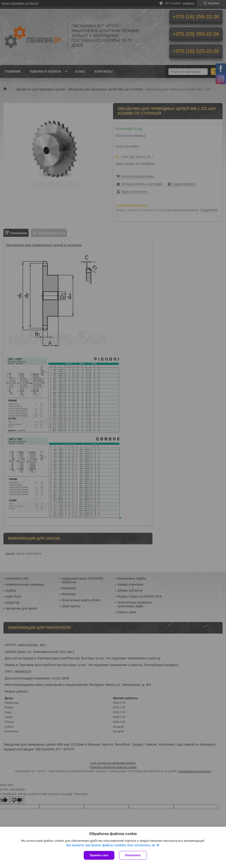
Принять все (99, 855)
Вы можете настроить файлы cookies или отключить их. (111, 845)
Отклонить (133, 855)
